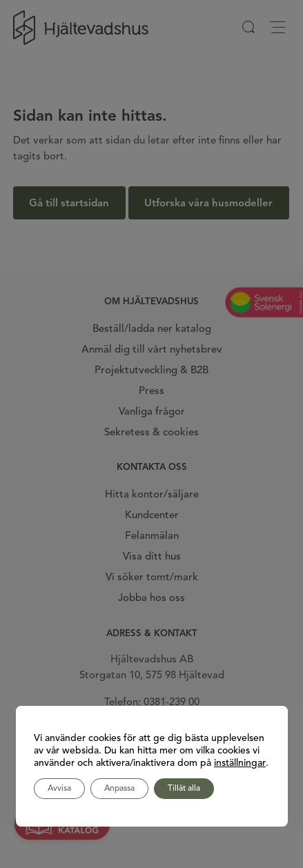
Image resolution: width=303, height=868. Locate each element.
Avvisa (59, 789)
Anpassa (119, 789)
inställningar (240, 763)
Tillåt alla (184, 789)
